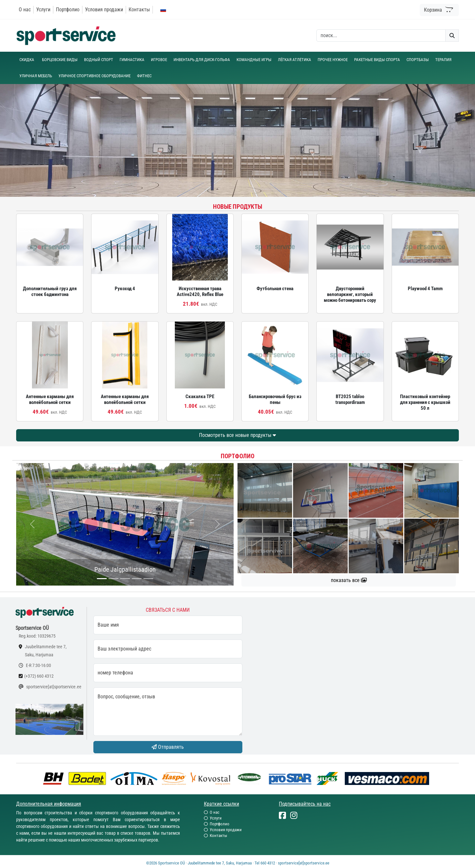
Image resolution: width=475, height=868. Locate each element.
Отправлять (168, 747)
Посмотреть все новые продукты (238, 435)
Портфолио (68, 10)
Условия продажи (104, 10)
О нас (25, 10)
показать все (349, 580)
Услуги (43, 10)
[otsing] (381, 36)
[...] (102, 579)
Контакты (139, 10)
